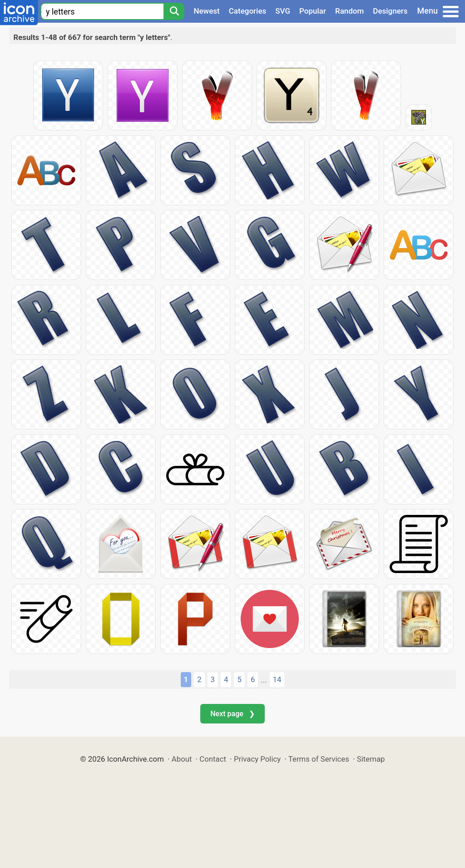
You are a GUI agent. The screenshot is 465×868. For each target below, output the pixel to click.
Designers (390, 11)
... (264, 680)
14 (277, 679)
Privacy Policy (257, 759)
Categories (248, 11)
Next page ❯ (232, 714)
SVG (283, 11)
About (182, 759)
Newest (206, 11)
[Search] (174, 11)
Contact (213, 759)
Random (349, 11)
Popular (313, 11)
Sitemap (371, 759)
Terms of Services (319, 759)
